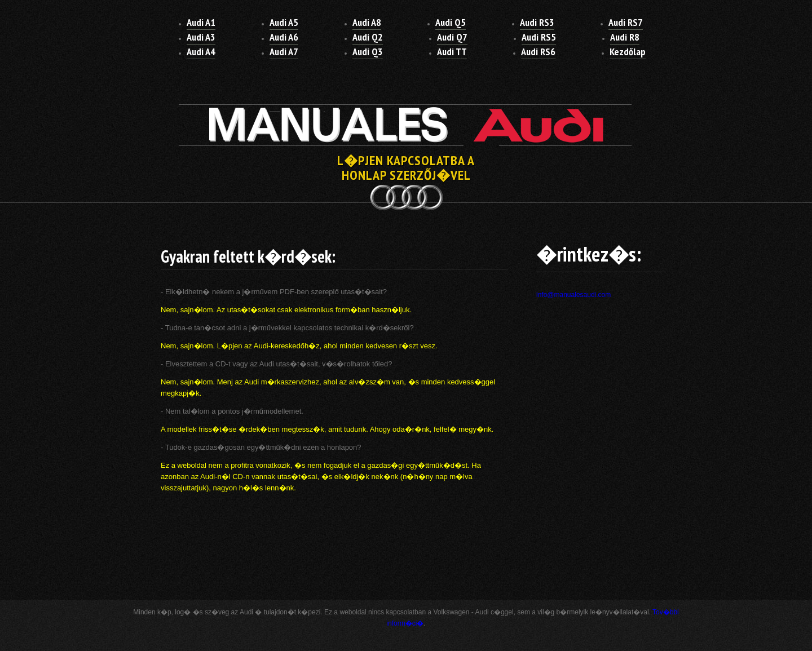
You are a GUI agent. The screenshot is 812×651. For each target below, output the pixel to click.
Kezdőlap (628, 52)
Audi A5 (284, 22)
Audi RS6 (538, 52)
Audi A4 (201, 52)
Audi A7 (284, 52)
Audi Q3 (368, 52)
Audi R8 (625, 37)
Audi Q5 (451, 22)
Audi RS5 (539, 37)
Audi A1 (201, 22)
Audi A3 (201, 37)
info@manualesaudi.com (573, 295)
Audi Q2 (368, 37)
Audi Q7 (452, 37)
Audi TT (452, 52)
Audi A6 (284, 37)
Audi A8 (367, 22)
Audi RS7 (626, 22)
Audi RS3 (537, 22)
